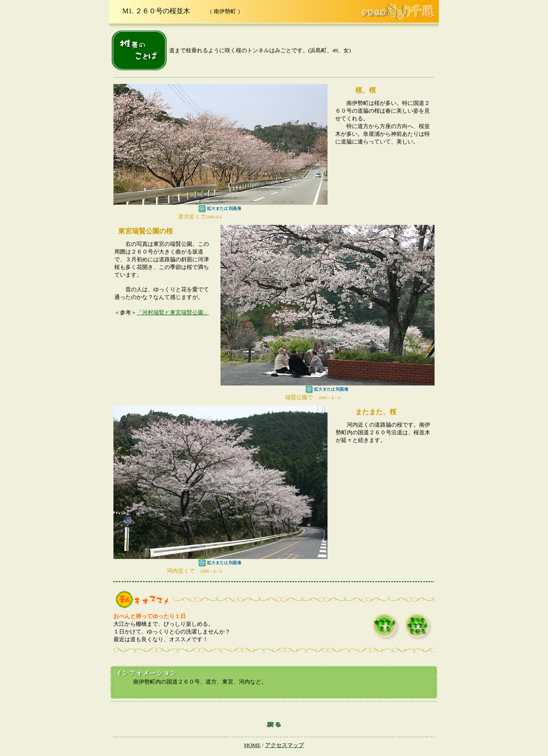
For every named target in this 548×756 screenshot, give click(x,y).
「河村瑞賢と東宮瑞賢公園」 (173, 312)
